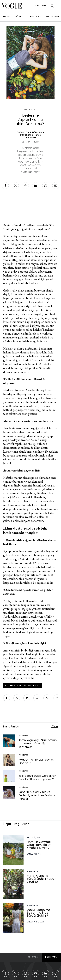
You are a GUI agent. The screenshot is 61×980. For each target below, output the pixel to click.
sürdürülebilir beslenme (22, 686)
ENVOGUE (36, 17)
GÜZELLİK (21, 17)
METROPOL (53, 17)
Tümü (55, 727)
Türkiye (51, 957)
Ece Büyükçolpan (35, 133)
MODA (7, 17)
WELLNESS (31, 110)
